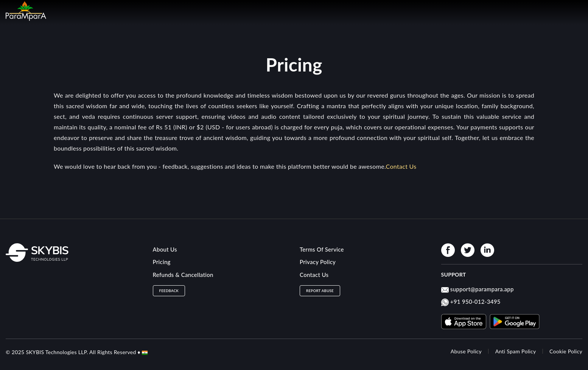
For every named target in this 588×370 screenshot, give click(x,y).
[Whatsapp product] (445, 303)
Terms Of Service (322, 249)
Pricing (162, 262)
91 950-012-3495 (477, 302)
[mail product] (445, 291)
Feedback (169, 291)
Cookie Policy (566, 351)
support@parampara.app (482, 289)
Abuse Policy (466, 351)
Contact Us (314, 275)
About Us (165, 249)
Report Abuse (320, 291)
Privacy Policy (318, 262)
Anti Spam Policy (516, 351)
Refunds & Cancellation (183, 275)
